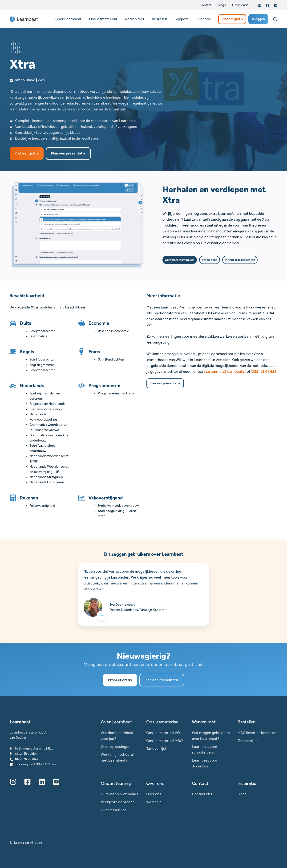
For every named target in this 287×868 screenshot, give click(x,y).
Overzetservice (114, 810)
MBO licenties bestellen (257, 733)
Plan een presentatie (68, 153)
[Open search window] (275, 19)
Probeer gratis (232, 19)
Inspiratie (247, 783)
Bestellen (160, 19)
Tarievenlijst (156, 748)
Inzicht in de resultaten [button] (240, 260)
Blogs (222, 5)
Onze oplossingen (116, 747)
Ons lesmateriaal (103, 19)
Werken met (134, 19)
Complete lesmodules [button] (180, 260)
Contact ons (202, 794)
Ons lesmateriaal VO (163, 733)
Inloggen (258, 19)
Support (181, 19)
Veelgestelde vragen (118, 802)
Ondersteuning (116, 783)
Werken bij (155, 802)
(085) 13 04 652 (264, 371)
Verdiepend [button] (210, 260)
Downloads (240, 5)
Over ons (203, 19)
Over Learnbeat (68, 19)
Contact (206, 5)
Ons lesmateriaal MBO (164, 741)
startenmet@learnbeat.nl (225, 371)
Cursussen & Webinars (119, 794)
